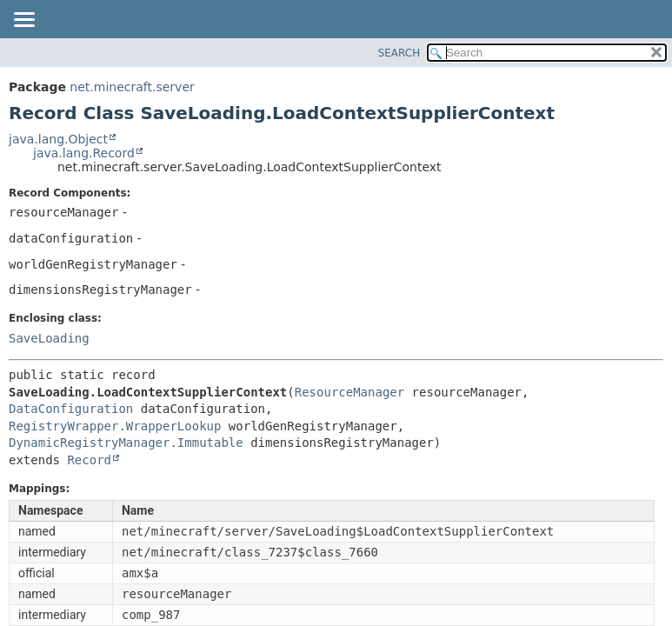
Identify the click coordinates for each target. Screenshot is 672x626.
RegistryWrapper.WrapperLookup (115, 426)
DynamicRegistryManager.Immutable (126, 443)
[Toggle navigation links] (23, 21)
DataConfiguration (71, 409)
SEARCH (399, 53)
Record (89, 460)
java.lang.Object (58, 139)
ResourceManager (349, 392)
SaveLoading (49, 338)
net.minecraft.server (132, 87)
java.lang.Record (84, 153)
